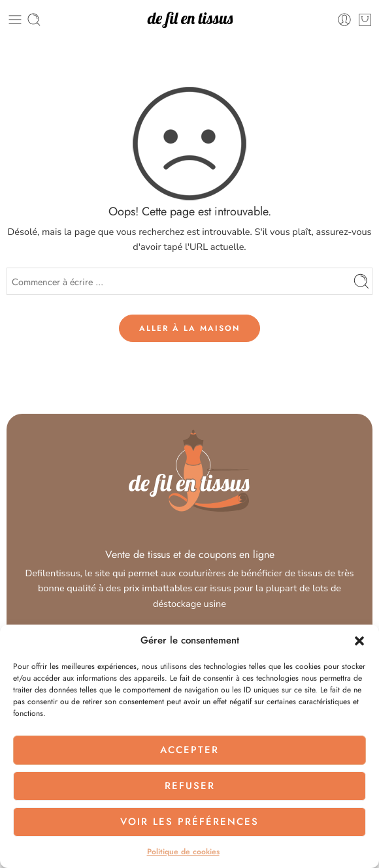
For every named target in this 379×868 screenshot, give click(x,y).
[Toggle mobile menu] (15, 20)
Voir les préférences (189, 822)
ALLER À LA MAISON (189, 328)
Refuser (190, 786)
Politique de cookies (183, 852)
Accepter (189, 750)
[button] (359, 641)
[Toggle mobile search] (34, 20)
